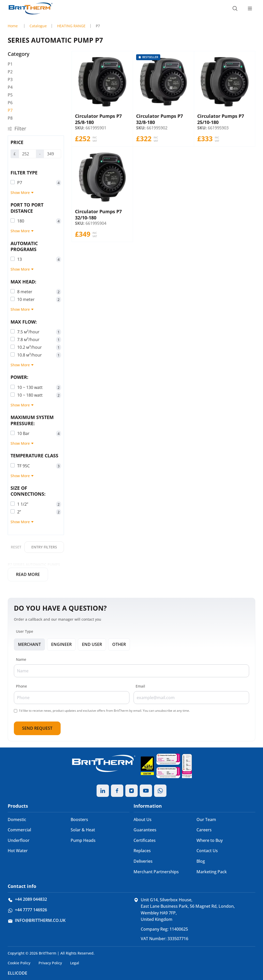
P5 (10, 95)
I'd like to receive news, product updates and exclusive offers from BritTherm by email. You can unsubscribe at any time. (104, 711)
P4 (10, 87)
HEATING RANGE (71, 26)
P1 (10, 64)
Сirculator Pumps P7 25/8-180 (98, 119)
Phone (21, 686)
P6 (10, 103)
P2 (10, 72)
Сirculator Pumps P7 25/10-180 (221, 119)
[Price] (27, 154)
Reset (16, 547)
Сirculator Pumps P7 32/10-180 (98, 214)
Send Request (37, 728)
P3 (10, 79)
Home (13, 26)
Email (140, 686)
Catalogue (38, 26)
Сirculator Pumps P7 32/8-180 (159, 119)
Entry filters (44, 547)
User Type (25, 631)
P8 (10, 118)
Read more (28, 574)
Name (21, 659)
